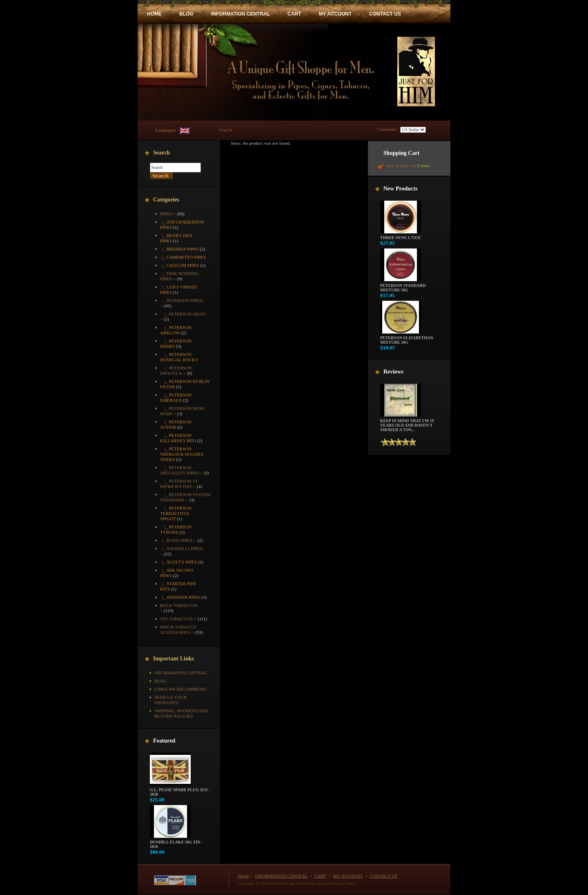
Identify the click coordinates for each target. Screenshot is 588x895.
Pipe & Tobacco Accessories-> (178, 630)
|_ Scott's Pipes (178, 562)
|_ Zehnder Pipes (180, 597)
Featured (164, 741)
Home (244, 876)
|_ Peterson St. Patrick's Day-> (179, 484)
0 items (423, 166)
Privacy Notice (344, 883)
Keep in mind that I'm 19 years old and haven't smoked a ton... (407, 423)
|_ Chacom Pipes (180, 265)
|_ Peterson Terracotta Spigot (176, 513)
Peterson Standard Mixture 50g (403, 286)
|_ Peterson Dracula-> (176, 370)
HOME (154, 14)
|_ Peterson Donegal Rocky (179, 357)
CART (294, 14)
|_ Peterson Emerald (176, 397)
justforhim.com (282, 883)
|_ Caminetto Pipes (183, 257)
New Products (400, 189)
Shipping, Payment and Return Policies (181, 713)
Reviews (393, 372)
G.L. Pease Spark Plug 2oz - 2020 (180, 790)
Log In (226, 130)
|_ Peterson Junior (176, 424)
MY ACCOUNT (335, 14)
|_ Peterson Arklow (176, 330)
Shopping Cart (401, 153)
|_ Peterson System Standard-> (185, 497)
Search (161, 153)
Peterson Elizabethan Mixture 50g (407, 338)
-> (168, 214)
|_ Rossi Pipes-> (178, 540)
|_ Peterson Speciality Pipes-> (181, 470)
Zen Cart (324, 883)
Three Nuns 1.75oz (401, 236)
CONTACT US (385, 14)
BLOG (186, 14)
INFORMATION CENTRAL (241, 14)
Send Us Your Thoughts (170, 700)
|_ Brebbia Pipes (179, 249)
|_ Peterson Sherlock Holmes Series (182, 454)
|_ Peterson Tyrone (176, 529)
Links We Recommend (180, 689)
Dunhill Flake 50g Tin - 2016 (176, 842)
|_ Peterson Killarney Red (178, 438)
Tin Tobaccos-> (178, 619)
